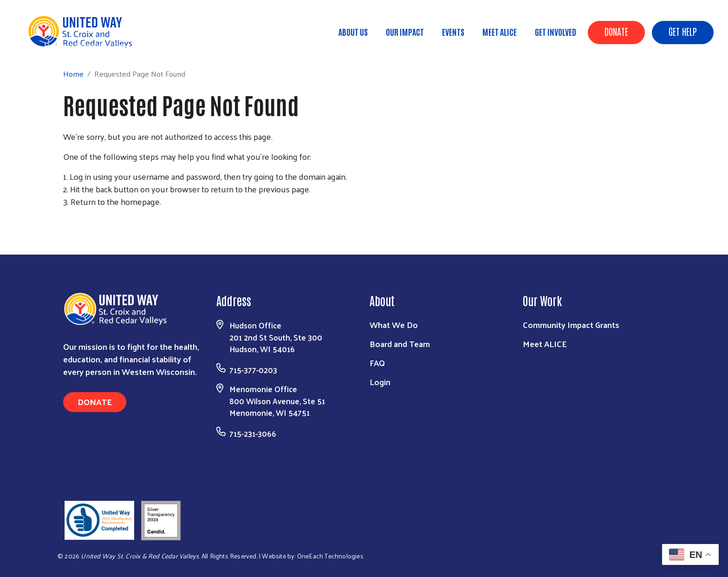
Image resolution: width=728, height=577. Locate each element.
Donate (616, 31)
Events (453, 32)
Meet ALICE (500, 32)
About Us (353, 32)
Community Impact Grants (571, 325)
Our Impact (405, 32)
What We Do (394, 325)
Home (54, 45)
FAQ (377, 363)
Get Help (683, 31)
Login (380, 382)
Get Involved (556, 32)
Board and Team (400, 344)
